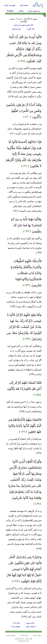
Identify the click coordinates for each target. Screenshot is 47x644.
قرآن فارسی (19, 639)
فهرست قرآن (10, 5)
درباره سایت (37, 635)
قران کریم (28, 639)
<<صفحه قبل (31, 626)
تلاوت (31, 29)
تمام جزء (16, 623)
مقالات (21, 11)
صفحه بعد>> (15, 626)
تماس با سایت (11, 635)
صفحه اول (24, 5)
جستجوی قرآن (34, 11)
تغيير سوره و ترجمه (24, 25)
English (10, 11)
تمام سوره (30, 623)
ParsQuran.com (23, 641)
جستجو (17, 29)
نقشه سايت (24, 635)
